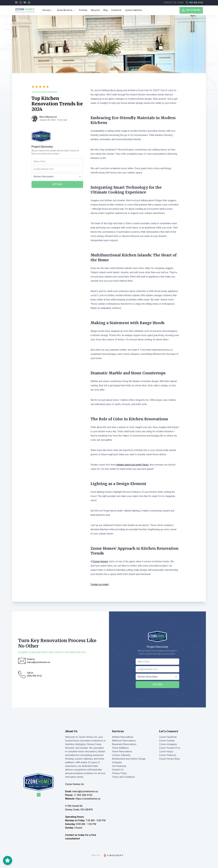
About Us (95, 10)
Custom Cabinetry (134, 10)
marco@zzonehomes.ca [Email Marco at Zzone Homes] (85, 791)
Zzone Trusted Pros (170, 748)
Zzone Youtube (167, 741)
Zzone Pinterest (168, 755)
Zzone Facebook (168, 737)
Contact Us (116, 10)
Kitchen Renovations (123, 737)
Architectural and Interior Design (129, 759)
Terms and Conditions (123, 777)
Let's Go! (57, 184)
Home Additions (120, 748)
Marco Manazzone (48, 117)
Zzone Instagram (168, 744)
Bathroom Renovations (124, 741)
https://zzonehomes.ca (88, 799)
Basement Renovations (124, 744)
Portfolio (83, 10)
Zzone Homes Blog (169, 759)
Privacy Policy (119, 773)
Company (117, 762)
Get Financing (119, 766)
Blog (105, 10)
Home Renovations (122, 752)
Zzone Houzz (166, 752)
